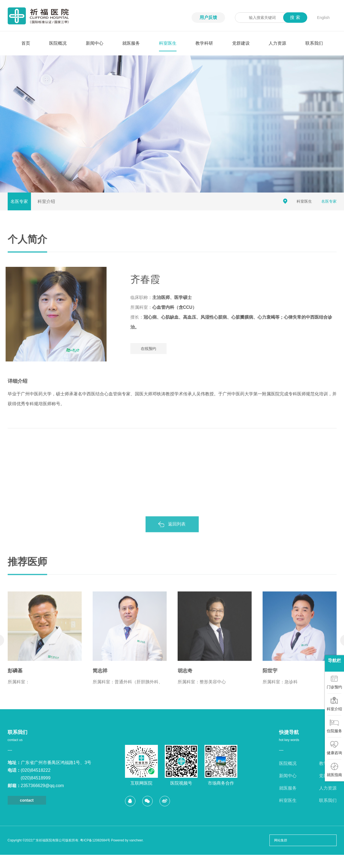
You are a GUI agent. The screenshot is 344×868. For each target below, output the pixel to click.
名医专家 (19, 201)
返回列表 (177, 532)
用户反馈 (208, 17)
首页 (26, 43)
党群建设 (241, 43)
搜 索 (295, 17)
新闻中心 (95, 43)
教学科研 (204, 43)
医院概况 (58, 43)
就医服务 (131, 43)
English (323, 18)
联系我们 (314, 43)
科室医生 (168, 43)
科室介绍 (46, 201)
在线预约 (157, 349)
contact (27, 800)
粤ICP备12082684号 (95, 840)
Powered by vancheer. (127, 840)
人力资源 (277, 43)
